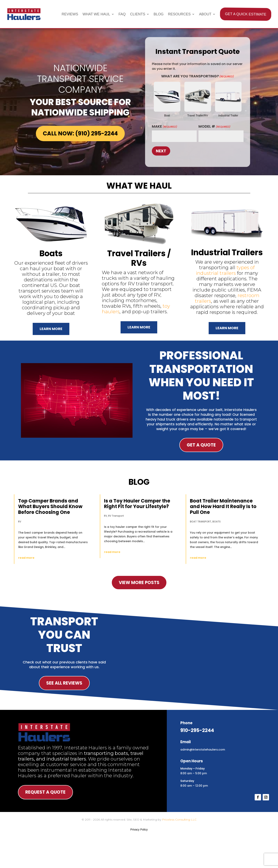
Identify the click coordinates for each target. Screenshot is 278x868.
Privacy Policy (139, 830)
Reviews (70, 14)
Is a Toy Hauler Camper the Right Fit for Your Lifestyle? (137, 504)
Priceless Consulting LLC (179, 820)
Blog (159, 14)
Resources (179, 14)
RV (20, 522)
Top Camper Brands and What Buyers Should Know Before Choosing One (50, 507)
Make (165, 126)
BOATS (217, 522)
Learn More (51, 329)
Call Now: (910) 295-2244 (80, 134)
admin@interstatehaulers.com (203, 750)
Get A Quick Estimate (245, 14)
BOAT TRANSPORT (201, 522)
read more (26, 558)
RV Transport (116, 516)
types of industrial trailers (225, 270)
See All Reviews (64, 683)
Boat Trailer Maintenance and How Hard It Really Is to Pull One (223, 507)
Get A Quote (201, 445)
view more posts (139, 583)
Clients (138, 14)
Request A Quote (45, 792)
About (205, 14)
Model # (214, 126)
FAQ (122, 14)
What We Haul (96, 14)
